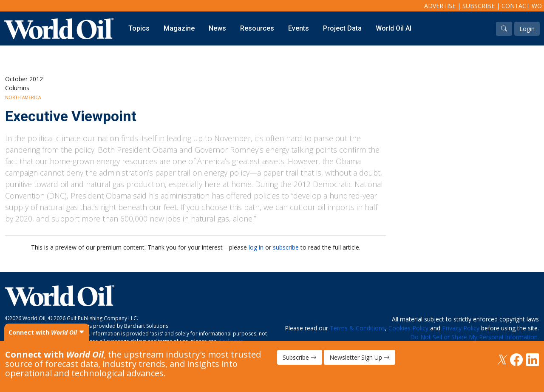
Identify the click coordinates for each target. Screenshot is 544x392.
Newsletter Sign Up (360, 357)
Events (299, 28)
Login (527, 29)
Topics (139, 28)
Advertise (440, 6)
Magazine (179, 28)
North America (23, 97)
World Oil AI (394, 28)
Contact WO (522, 6)
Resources (257, 28)
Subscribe (479, 6)
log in (256, 247)
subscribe (286, 247)
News (217, 28)
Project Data (342, 28)
